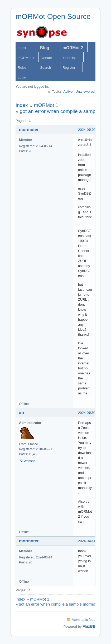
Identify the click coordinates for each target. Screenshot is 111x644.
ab (21, 413)
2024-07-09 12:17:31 (94, 130)
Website (29, 461)
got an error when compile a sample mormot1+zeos (64, 604)
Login (22, 77)
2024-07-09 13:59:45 (94, 413)
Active (68, 91)
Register (69, 68)
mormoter (29, 130)
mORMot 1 (26, 58)
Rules (22, 68)
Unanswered (85, 91)
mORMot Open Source (53, 16)
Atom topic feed (84, 620)
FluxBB (89, 626)
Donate (46, 58)
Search (45, 68)
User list (69, 58)
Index (22, 48)
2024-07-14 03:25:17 (94, 541)
